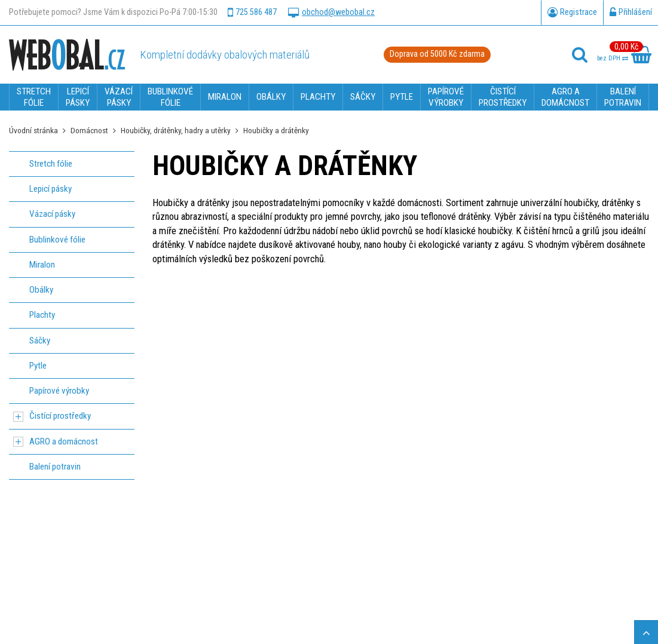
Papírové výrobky (59, 391)
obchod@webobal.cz (331, 13)
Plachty (42, 315)
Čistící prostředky (60, 416)
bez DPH (613, 58)
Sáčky (40, 341)
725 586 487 (252, 13)
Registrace (572, 13)
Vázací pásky (52, 214)
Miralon (42, 265)
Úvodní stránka (33, 130)
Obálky (41, 290)
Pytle (38, 366)
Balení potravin (55, 467)
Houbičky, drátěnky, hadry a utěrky (176, 130)
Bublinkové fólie (57, 240)
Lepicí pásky (51, 189)
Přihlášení (631, 13)
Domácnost (89, 130)
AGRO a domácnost (64, 441)
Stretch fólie (51, 164)
